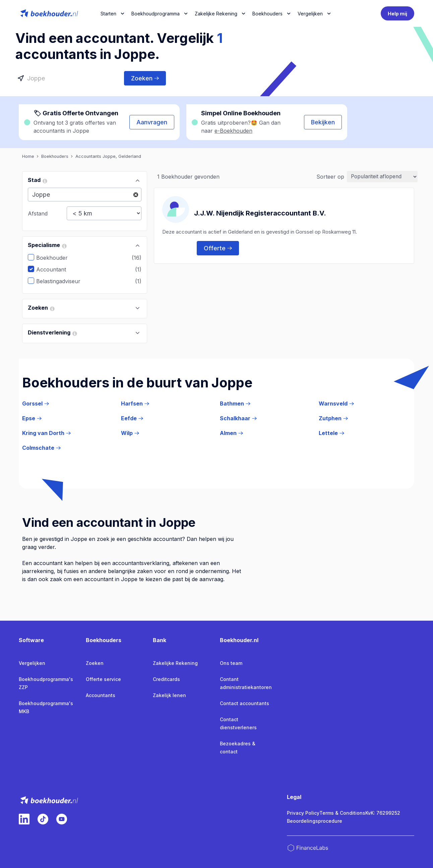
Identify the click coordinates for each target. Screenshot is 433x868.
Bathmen (235, 404)
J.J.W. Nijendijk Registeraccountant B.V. (260, 213)
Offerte (218, 248)
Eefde (132, 418)
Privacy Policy (303, 813)
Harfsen (135, 404)
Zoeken (145, 78)
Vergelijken (32, 663)
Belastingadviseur (63, 281)
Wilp (130, 433)
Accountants (101, 695)
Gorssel (36, 404)
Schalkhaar (238, 418)
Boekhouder (57, 258)
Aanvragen (152, 122)
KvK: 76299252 (383, 813)
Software (31, 640)
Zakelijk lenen (169, 695)
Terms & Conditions (342, 813)
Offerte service (103, 679)
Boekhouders (267, 14)
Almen (231, 433)
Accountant (56, 269)
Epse (32, 418)
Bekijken (323, 122)
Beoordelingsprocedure (315, 821)
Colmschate (41, 448)
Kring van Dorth (46, 433)
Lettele (331, 433)
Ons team (231, 663)
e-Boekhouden (233, 131)
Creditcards (166, 679)
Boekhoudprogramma (156, 14)
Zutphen (333, 418)
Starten (108, 14)
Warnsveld (336, 404)
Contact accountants (244, 703)
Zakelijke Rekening (216, 14)
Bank (160, 640)
